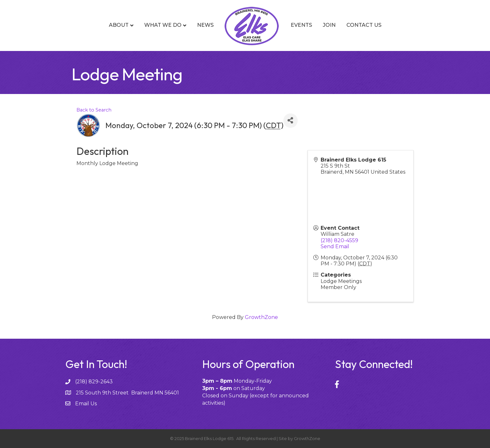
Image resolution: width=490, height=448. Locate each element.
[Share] (291, 121)
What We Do (163, 25)
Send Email (335, 246)
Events (301, 25)
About (119, 25)
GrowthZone (261, 317)
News (205, 25)
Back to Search (94, 110)
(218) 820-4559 (339, 240)
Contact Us (364, 25)
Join (329, 25)
